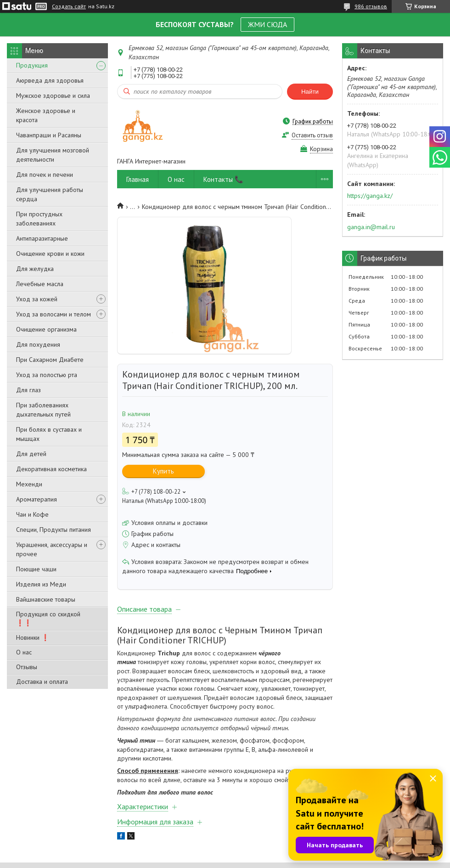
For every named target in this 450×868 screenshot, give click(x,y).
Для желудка (35, 269)
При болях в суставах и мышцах (49, 434)
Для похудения (38, 344)
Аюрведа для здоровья (50, 80)
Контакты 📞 (223, 179)
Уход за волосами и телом (53, 314)
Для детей (31, 454)
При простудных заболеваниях (39, 219)
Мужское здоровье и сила (53, 96)
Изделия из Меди (41, 584)
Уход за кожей (37, 299)
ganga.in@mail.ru (371, 227)
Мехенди (29, 484)
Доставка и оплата (42, 682)
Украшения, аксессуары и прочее (52, 549)
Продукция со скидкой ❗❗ (48, 618)
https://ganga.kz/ (370, 196)
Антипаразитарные (42, 238)
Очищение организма (46, 329)
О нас (24, 652)
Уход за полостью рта (47, 375)
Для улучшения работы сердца (50, 194)
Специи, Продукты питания (53, 530)
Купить (163, 471)
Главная (138, 179)
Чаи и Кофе (32, 514)
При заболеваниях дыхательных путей (43, 410)
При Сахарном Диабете (50, 360)
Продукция (32, 65)
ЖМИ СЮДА (267, 24)
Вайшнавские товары (46, 599)
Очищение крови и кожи (50, 254)
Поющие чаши (36, 569)
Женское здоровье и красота (46, 115)
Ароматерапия (37, 499)
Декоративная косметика (51, 469)
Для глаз (28, 390)
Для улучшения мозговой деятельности (53, 155)
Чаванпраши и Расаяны (49, 135)
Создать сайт (69, 6)
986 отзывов (371, 6)
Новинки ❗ (33, 637)
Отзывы (27, 667)
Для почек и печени (45, 175)
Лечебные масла (40, 284)
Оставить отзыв (312, 135)
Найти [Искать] (310, 92)
